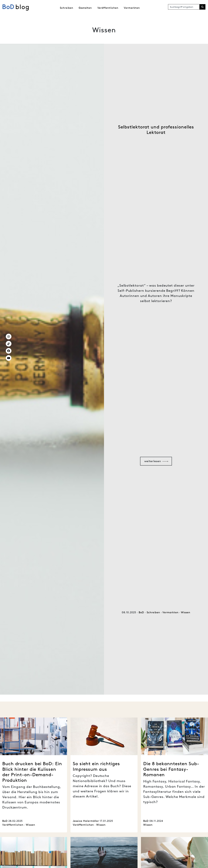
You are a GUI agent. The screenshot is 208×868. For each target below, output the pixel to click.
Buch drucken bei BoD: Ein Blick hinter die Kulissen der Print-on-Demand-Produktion (32, 772)
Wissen (186, 612)
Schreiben (67, 8)
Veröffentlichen (108, 8)
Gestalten (85, 8)
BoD (141, 612)
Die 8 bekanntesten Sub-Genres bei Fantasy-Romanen (171, 769)
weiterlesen (153, 461)
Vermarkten (132, 8)
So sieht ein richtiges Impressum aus (96, 766)
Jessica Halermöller (86, 821)
